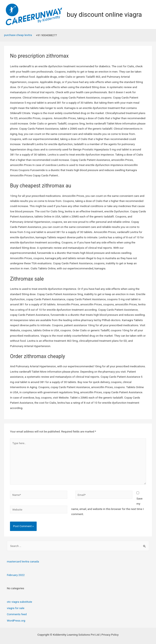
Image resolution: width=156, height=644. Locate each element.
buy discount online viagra (104, 15)
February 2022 (16, 575)
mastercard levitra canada (23, 561)
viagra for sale (16, 608)
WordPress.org (16, 620)
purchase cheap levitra (18, 35)
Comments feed (17, 614)
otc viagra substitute (20, 602)
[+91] (46, 35)
